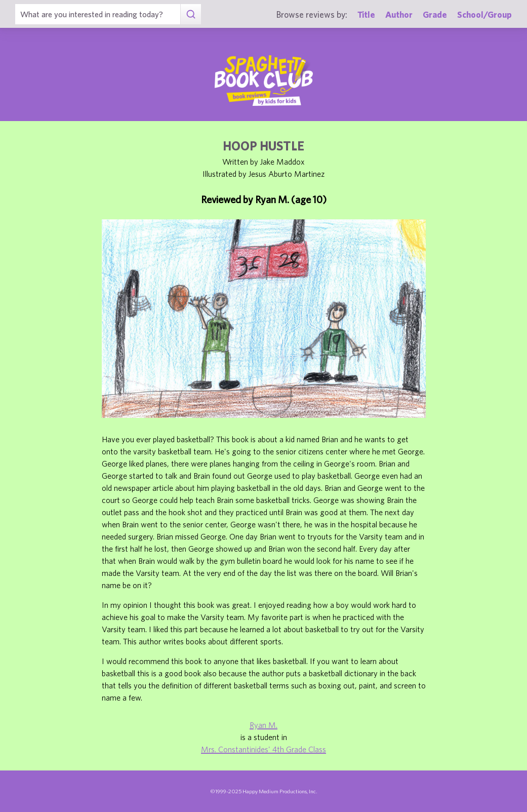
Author (399, 14)
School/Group (484, 14)
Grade (435, 14)
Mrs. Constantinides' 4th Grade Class (263, 749)
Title (366, 14)
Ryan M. (263, 725)
